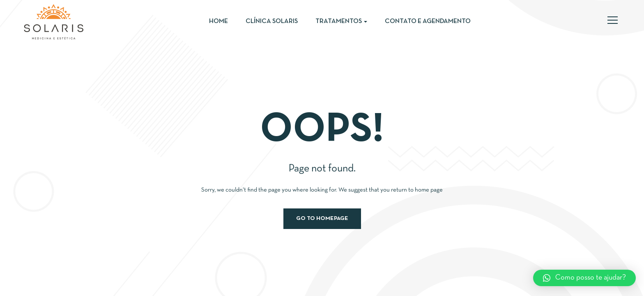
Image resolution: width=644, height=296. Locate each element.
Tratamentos (341, 21)
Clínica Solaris (272, 21)
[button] (584, 278)
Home (218, 21)
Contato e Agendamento (428, 21)
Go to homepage (322, 219)
